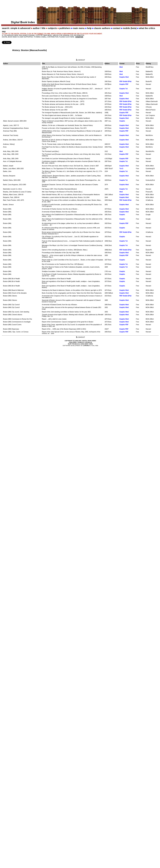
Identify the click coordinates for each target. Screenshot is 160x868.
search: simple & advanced (16, 28)
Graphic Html (124, 77)
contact (116, 28)
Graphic (122, 121)
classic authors (102, 28)
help (89, 28)
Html (121, 67)
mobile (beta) (130, 28)
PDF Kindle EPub (125, 81)
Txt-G (121, 169)
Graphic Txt (123, 89)
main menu (79, 28)
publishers (65, 28)
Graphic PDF (124, 84)
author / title (39, 28)
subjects (52, 28)
